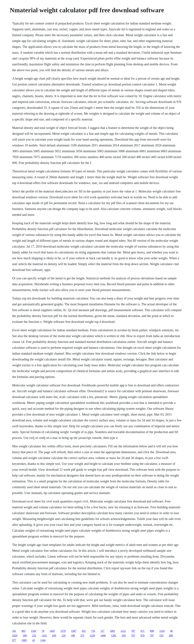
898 (152, 631)
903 (23, 631)
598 (171, 635)
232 (34, 635)
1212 (123, 631)
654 (124, 635)
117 (102, 631)
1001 (112, 631)
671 (143, 631)
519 (161, 635)
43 (34, 640)
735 (93, 631)
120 (63, 635)
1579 (63, 631)
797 (152, 635)
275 (82, 635)
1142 (44, 635)
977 (14, 640)
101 (14, 631)
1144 (43, 640)
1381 (114, 635)
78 (43, 631)
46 (171, 631)
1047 (52, 631)
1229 (92, 635)
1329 (34, 631)
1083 (24, 640)
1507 (74, 631)
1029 (15, 635)
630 (54, 635)
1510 (162, 631)
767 (133, 635)
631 (84, 631)
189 (73, 635)
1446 (103, 635)
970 (143, 635)
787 (133, 631)
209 (25, 635)
